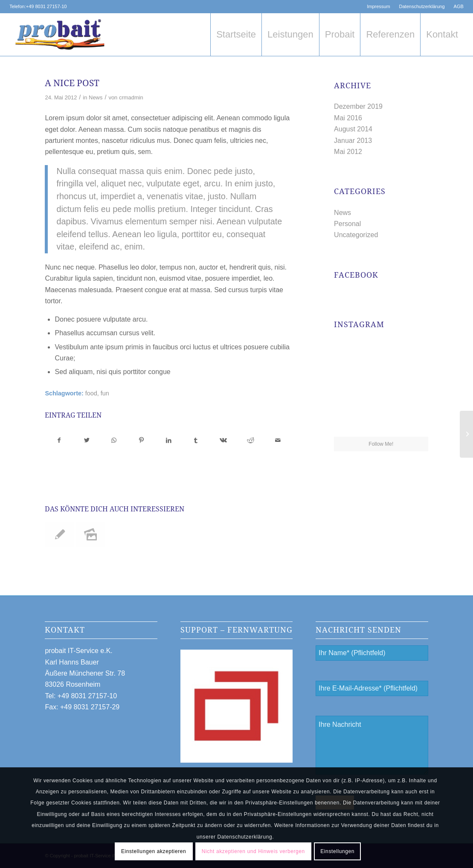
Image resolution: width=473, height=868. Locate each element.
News (96, 97)
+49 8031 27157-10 (46, 6)
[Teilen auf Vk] (223, 440)
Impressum (378, 6)
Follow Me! (381, 444)
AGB (459, 6)
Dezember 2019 (358, 106)
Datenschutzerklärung (422, 6)
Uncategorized (356, 235)
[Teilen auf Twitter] (87, 440)
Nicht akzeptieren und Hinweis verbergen (253, 851)
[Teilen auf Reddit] (251, 440)
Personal (347, 224)
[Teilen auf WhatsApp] (114, 440)
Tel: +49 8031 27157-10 (81, 696)
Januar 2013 (353, 141)
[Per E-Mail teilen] (278, 440)
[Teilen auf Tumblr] (196, 440)
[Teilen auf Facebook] (59, 440)
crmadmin (131, 97)
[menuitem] (379, 6)
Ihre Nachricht (372, 745)
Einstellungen (337, 851)
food (91, 393)
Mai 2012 (348, 152)
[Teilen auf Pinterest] (141, 440)
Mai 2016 (348, 118)
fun (105, 393)
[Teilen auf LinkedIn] (169, 440)
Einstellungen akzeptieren (154, 851)
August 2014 (353, 129)
